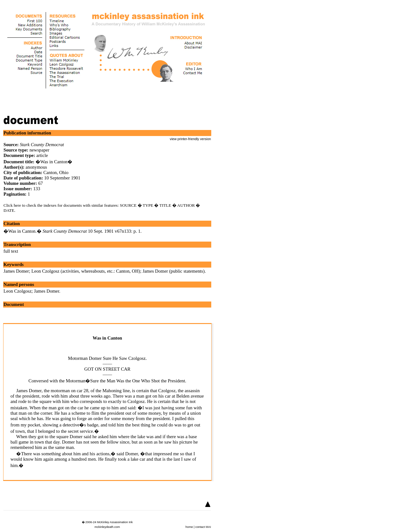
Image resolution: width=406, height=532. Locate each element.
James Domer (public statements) (174, 271)
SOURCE (128, 205)
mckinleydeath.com (107, 527)
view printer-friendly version (190, 139)
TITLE (165, 205)
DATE (9, 210)
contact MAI (203, 527)
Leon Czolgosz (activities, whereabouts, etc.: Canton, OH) (86, 271)
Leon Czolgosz (17, 291)
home (189, 527)
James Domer (16, 271)
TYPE (148, 205)
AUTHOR (186, 205)
